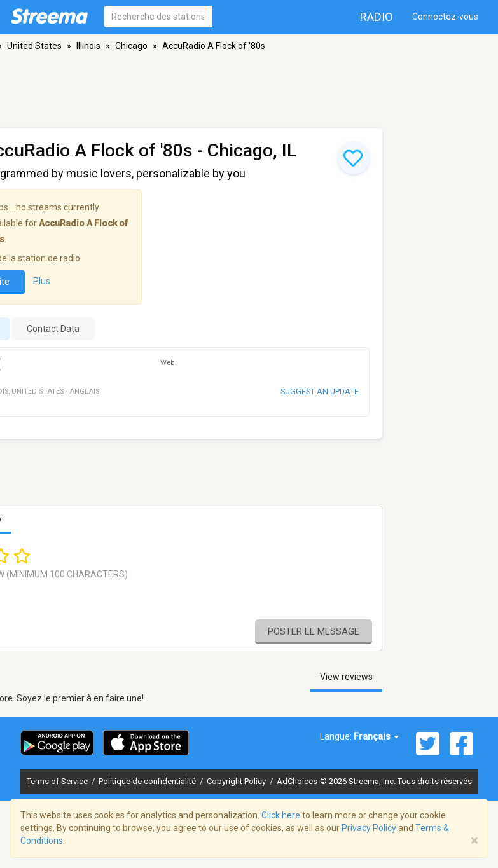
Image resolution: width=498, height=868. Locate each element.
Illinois (88, 46)
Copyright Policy (237, 781)
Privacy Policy (369, 828)
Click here (281, 815)
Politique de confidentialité (148, 781)
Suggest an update (320, 391)
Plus (42, 281)
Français (376, 736)
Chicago (131, 46)
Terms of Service (58, 781)
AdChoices (297, 781)
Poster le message (314, 631)
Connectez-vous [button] (445, 17)
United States (34, 46)
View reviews (346, 677)
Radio (377, 17)
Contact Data (53, 329)
